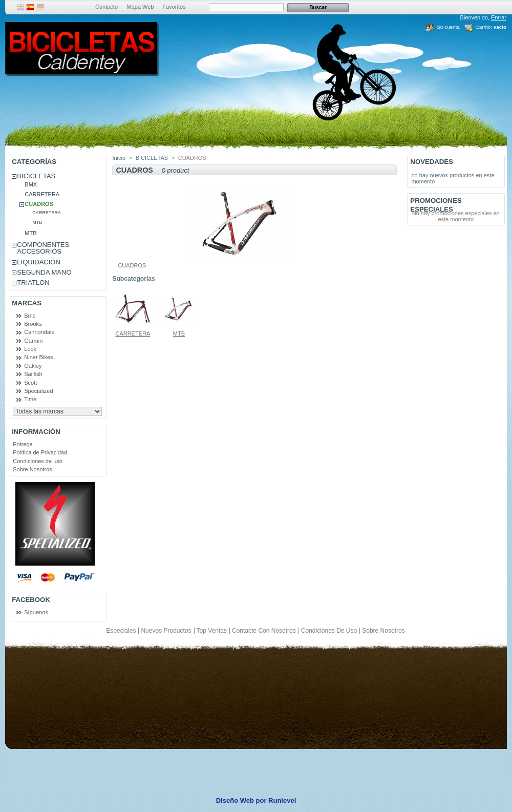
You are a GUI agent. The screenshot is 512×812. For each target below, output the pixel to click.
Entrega (23, 444)
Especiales (121, 631)
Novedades (432, 162)
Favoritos (174, 7)
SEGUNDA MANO (44, 272)
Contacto (106, 7)
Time (30, 399)
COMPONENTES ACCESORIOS (43, 248)
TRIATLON (33, 283)
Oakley (33, 366)
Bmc (30, 316)
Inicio (119, 158)
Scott (30, 383)
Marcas (27, 303)
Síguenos (36, 612)
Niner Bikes (38, 357)
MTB (37, 222)
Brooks (33, 324)
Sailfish (33, 374)
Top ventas (212, 631)
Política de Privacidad (40, 452)
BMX (31, 184)
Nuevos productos (166, 631)
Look (30, 349)
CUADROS (39, 204)
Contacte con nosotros (264, 631)
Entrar (499, 17)
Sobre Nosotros (32, 469)
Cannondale (39, 332)
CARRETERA (42, 194)
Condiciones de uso (38, 461)
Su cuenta (448, 27)
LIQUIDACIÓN (39, 262)
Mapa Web (141, 7)
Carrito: (484, 27)
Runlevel (282, 800)
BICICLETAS (36, 176)
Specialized (38, 391)
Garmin (33, 341)
